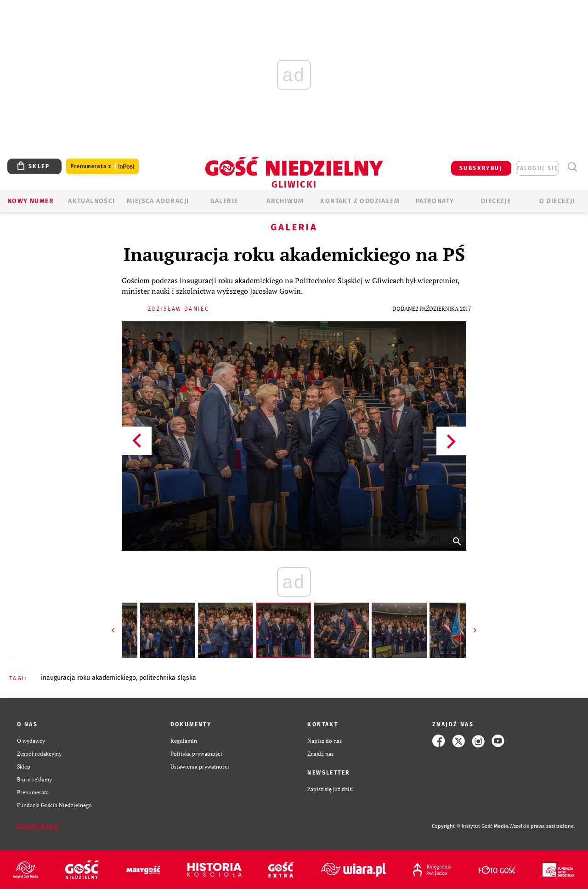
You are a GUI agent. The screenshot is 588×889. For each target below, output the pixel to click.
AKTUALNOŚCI (91, 201)
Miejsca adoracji (158, 201)
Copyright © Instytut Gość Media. (471, 826)
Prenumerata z (102, 167)
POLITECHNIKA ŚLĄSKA (168, 678)
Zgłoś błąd (38, 826)
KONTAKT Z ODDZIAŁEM (360, 201)
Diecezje (496, 201)
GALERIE (224, 201)
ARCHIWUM (285, 201)
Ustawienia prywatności (200, 766)
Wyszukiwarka (572, 167)
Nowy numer (31, 201)
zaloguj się (537, 168)
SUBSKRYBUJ (481, 168)
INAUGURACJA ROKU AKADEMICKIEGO (88, 678)
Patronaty (435, 201)
